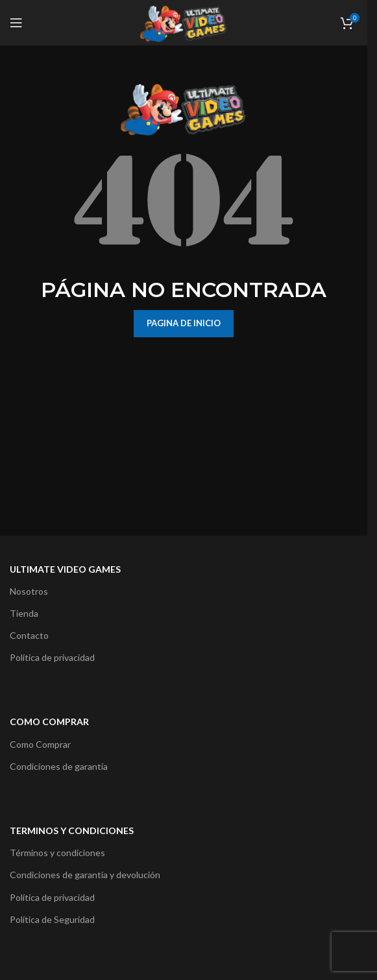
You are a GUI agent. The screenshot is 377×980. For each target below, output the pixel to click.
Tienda (24, 613)
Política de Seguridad (52, 919)
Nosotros (29, 591)
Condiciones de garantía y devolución (85, 875)
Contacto (29, 635)
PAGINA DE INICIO (184, 323)
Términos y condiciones (57, 853)
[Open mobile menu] (16, 23)
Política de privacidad (52, 657)
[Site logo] (184, 22)
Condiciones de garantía (59, 766)
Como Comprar (40, 744)
